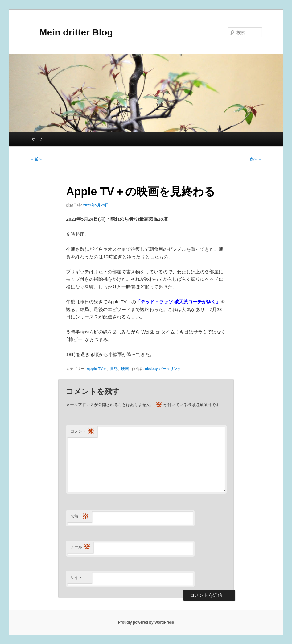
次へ (256, 159)
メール (80, 547)
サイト (76, 578)
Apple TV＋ (97, 369)
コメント (82, 432)
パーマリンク (170, 369)
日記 (114, 369)
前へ (36, 159)
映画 (125, 369)
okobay (151, 369)
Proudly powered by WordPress (146, 622)
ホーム (38, 139)
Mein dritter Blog (71, 32)
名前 (80, 517)
